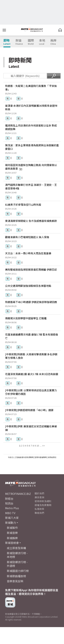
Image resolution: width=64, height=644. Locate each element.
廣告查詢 (39, 497)
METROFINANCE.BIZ (18, 494)
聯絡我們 (39, 513)
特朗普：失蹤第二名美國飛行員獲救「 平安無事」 (31, 88)
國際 (31, 42)
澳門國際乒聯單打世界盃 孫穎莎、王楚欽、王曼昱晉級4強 (31, 187)
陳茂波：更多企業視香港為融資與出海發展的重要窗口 (32, 147)
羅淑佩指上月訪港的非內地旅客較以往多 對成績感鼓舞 (31, 127)
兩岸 (53, 42)
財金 (19, 42)
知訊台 (9, 503)
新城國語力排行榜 (18, 571)
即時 (7, 42)
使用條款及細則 (43, 501)
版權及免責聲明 (43, 505)
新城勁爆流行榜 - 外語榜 (17, 564)
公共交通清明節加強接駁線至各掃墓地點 (28, 286)
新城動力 (11, 523)
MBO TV (10, 513)
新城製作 (12, 528)
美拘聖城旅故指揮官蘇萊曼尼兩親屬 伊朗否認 (31, 269)
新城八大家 (12, 518)
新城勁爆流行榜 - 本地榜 (17, 555)
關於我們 (39, 493)
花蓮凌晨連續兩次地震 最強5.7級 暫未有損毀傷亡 (32, 336)
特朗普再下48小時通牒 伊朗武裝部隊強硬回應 (31, 302)
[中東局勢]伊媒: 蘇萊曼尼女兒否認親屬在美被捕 (31, 428)
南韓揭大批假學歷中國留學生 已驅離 (26, 318)
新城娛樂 (12, 538)
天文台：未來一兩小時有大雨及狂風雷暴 (28, 253)
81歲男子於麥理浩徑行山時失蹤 (23, 205)
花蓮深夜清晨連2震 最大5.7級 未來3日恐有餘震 (32, 374)
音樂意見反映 (15, 581)
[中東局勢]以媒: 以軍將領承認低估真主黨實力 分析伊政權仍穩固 (31, 392)
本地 (42, 42)
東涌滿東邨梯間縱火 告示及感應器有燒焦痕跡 (31, 221)
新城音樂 (12, 533)
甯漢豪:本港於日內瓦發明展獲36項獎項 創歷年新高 (31, 107)
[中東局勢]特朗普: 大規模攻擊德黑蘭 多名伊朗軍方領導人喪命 (31, 356)
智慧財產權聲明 (41, 457)
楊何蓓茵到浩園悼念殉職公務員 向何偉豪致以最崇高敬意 (31, 167)
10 (38, 446)
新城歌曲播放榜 (16, 576)
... (41, 446)
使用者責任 (52, 457)
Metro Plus (12, 508)
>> (43, 446)
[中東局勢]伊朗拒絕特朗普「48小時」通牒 (29, 410)
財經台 (9, 499)
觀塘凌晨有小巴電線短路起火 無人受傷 (27, 237)
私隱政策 (39, 509)
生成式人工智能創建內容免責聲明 (21, 457)
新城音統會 (12, 543)
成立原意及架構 (16, 548)
